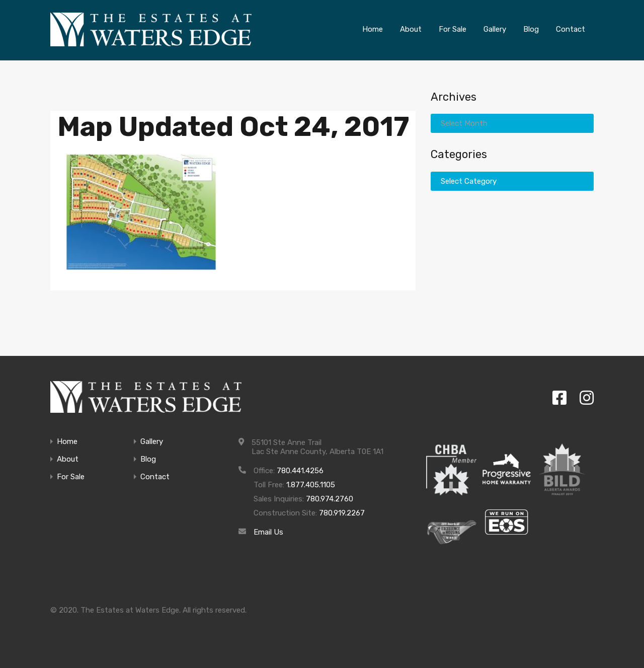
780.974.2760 (330, 499)
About (68, 459)
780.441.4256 (300, 471)
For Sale (71, 477)
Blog (148, 459)
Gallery (152, 442)
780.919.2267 (342, 513)
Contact (155, 477)
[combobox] (512, 123)
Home (67, 442)
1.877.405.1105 (311, 485)
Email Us (268, 532)
